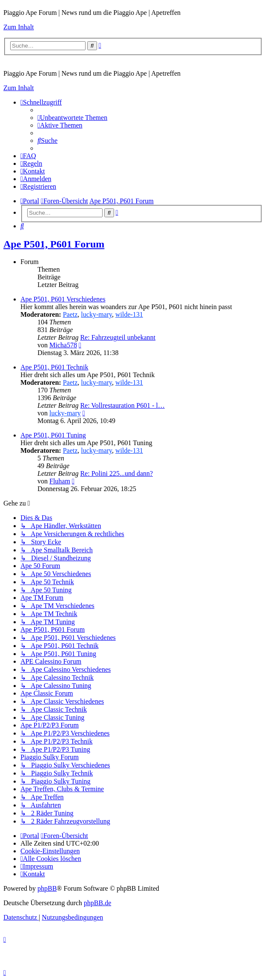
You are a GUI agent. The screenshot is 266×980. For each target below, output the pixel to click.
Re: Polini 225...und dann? (116, 473)
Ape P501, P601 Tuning (53, 435)
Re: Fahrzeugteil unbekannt (118, 337)
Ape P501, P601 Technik (54, 367)
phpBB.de (97, 903)
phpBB (47, 888)
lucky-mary (96, 314)
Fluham (60, 481)
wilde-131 (129, 314)
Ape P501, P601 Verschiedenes (63, 299)
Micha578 (63, 345)
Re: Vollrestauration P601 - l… (122, 405)
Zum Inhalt (19, 27)
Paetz (70, 314)
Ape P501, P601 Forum (54, 244)
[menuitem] (72, 118)
